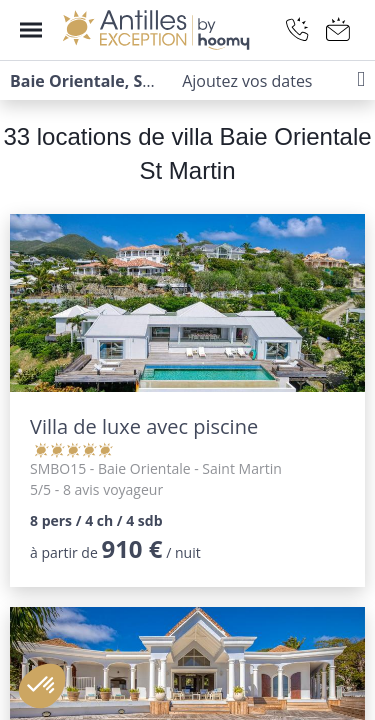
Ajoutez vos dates (247, 81)
